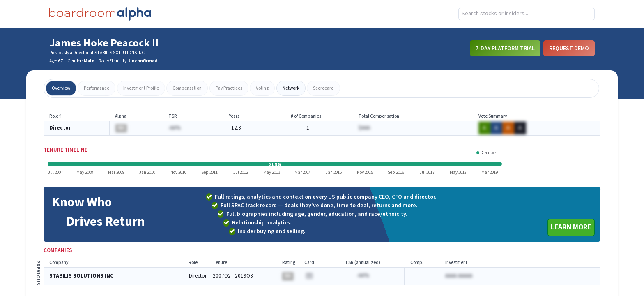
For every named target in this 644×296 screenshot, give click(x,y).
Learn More (571, 227)
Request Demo (569, 48)
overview (61, 88)
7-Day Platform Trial (505, 48)
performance (97, 88)
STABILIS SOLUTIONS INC (81, 276)
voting (262, 88)
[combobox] (527, 14)
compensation (187, 88)
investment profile (141, 88)
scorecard (323, 88)
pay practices (229, 88)
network (291, 88)
